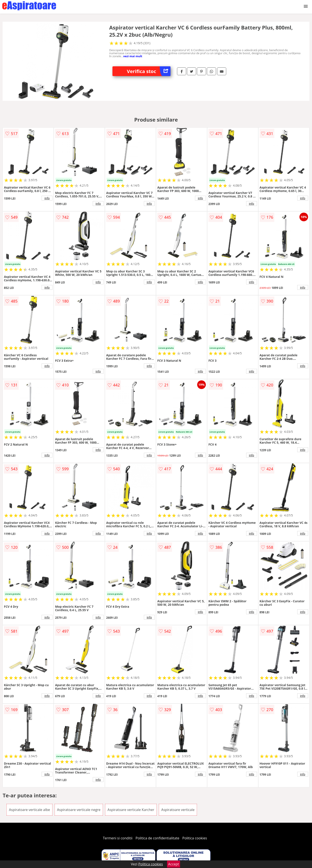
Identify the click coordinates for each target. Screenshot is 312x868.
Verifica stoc (149, 71)
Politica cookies (195, 838)
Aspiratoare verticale (178, 810)
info (47, 198)
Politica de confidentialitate (158, 838)
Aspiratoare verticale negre (79, 810)
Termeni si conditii (118, 838)
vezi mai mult (133, 56)
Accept (174, 864)
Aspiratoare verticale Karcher (131, 810)
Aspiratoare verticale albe (29, 810)
